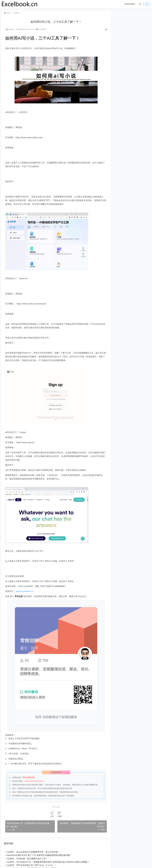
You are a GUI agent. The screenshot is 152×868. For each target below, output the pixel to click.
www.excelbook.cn (25, 591)
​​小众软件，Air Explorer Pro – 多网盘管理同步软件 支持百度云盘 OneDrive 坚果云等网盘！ (48, 862)
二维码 (59, 814)
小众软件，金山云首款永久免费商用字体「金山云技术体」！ (34, 852)
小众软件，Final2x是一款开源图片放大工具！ (27, 859)
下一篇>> (101, 830)
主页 (7, 13)
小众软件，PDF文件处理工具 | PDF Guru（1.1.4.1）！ (31, 865)
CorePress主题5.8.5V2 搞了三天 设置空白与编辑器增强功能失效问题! (38, 855)
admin (10, 29)
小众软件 (16, 13)
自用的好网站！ (130, 4)
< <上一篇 (11, 830)
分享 (52, 814)
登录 (147, 4)
